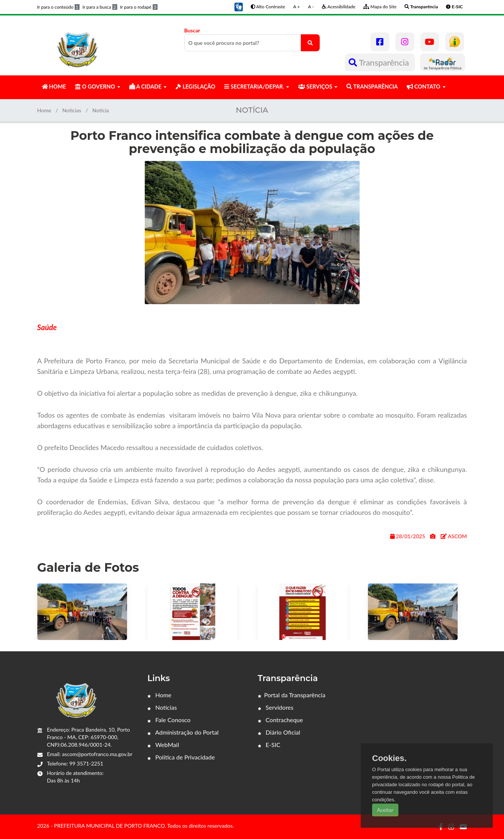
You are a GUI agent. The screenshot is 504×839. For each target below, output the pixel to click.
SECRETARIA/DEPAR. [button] (257, 87)
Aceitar (385, 810)
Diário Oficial (279, 732)
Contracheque (280, 720)
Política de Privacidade (181, 757)
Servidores (276, 707)
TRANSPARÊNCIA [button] (372, 87)
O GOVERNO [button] (98, 87)
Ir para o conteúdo (58, 7)
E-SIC (269, 745)
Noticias (72, 110)
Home (44, 110)
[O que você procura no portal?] (310, 43)
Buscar (252, 39)
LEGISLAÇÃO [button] (195, 87)
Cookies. (389, 758)
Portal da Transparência (292, 695)
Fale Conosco (169, 720)
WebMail (163, 745)
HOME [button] (54, 87)
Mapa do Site (380, 7)
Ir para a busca (100, 7)
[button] (239, 6)
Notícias (162, 707)
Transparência (380, 62)
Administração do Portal (183, 732)
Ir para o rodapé (139, 7)
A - (311, 7)
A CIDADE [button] (148, 87)
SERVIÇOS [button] (318, 87)
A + (297, 7)
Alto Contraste (268, 7)
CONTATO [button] (426, 87)
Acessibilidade (339, 7)
